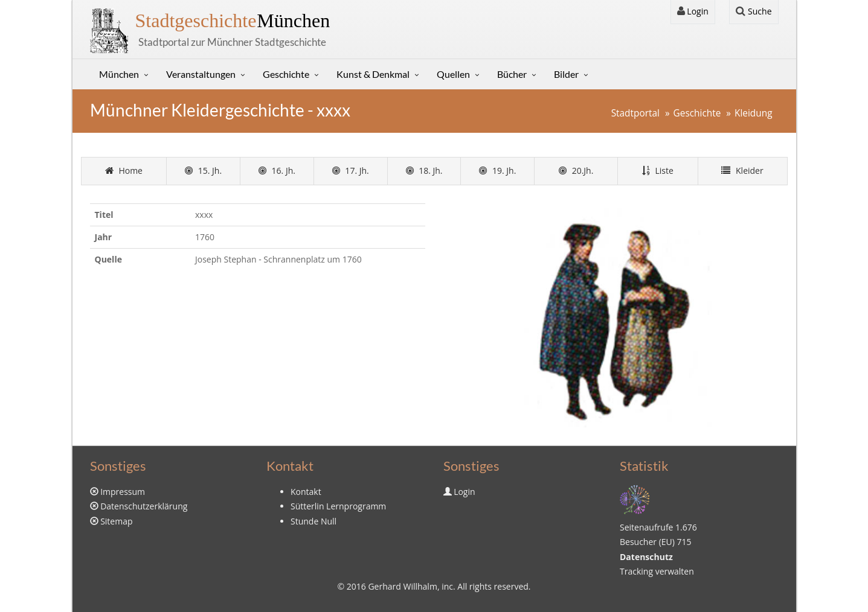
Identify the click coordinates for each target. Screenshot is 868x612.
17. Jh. (351, 171)
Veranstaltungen (201, 74)
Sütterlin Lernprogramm (338, 506)
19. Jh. (497, 171)
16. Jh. (277, 171)
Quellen (453, 74)
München (233, 21)
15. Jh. (203, 171)
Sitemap (116, 521)
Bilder (566, 74)
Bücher (512, 74)
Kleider (742, 171)
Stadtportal (635, 113)
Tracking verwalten (657, 571)
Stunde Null (313, 521)
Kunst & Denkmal (373, 74)
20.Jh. (576, 171)
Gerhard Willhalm (402, 586)
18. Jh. (424, 171)
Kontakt (306, 492)
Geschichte (286, 74)
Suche (754, 11)
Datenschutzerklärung (144, 506)
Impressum (123, 492)
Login (693, 11)
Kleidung (754, 113)
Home (124, 171)
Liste (658, 171)
